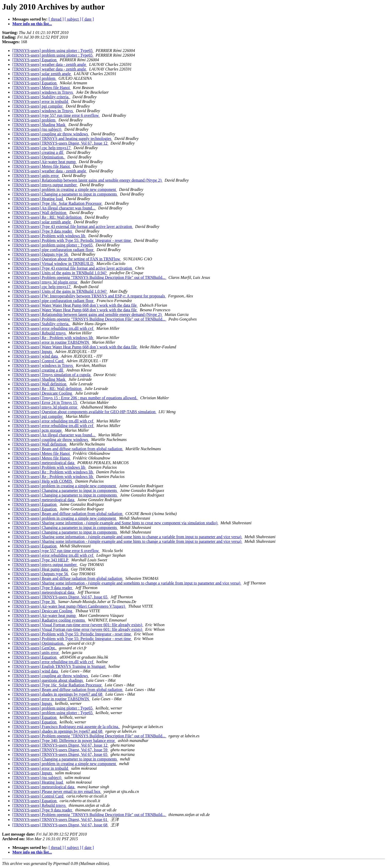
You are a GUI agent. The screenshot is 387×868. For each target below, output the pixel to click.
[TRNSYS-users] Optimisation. (39, 157)
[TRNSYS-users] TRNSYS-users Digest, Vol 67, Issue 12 (60, 143)
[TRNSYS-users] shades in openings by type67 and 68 (58, 694)
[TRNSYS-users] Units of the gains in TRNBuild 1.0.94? (60, 273)
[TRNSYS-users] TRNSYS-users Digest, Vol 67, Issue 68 (60, 825)
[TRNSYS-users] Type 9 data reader (43, 231)
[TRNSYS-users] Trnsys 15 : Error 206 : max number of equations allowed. (75, 398)
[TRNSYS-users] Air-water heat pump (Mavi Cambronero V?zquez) (69, 606)
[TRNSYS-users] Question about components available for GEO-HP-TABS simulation (84, 412)
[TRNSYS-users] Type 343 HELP (41, 560)
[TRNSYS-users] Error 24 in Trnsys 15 (45, 402)
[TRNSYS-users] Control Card (38, 361)
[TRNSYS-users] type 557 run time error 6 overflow (56, 115)
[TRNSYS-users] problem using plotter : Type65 (53, 51)
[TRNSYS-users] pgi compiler (38, 106)
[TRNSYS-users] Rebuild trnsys (39, 333)
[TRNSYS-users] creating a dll (38, 152)
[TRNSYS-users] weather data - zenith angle (50, 64)
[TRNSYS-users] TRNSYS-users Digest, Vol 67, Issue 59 (60, 750)
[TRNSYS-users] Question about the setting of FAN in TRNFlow (67, 259)
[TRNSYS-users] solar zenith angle (42, 74)
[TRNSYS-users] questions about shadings (48, 680)
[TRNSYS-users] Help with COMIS (43, 481)
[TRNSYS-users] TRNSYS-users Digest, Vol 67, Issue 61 (60, 820)
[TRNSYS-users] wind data (36, 356)
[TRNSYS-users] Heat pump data (41, 569)
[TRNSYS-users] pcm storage (38, 430)
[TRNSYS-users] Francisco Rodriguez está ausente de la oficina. (66, 727)
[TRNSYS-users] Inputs (33, 352)
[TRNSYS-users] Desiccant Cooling (43, 611)
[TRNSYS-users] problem (34, 78)
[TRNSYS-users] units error (36, 176)
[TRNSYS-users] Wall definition (40, 213)
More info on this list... (32, 24)
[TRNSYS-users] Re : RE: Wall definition (47, 217)
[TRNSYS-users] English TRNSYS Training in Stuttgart (59, 666)
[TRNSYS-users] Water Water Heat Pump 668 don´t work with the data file (75, 305)
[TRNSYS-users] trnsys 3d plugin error (45, 282)
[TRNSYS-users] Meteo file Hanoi (42, 88)
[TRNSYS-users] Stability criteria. (41, 97)
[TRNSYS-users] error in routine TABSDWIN (51, 342)
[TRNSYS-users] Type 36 (34, 602)
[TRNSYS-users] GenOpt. (35, 648)
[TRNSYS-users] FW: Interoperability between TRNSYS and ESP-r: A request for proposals (89, 296)
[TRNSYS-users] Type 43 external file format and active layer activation (73, 227)
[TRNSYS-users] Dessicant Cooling (43, 393)
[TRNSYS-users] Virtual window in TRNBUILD (53, 264)
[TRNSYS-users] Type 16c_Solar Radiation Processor (57, 203)
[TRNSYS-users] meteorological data (44, 463)
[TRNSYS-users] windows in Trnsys (43, 92)
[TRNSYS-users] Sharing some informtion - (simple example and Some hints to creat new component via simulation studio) (115, 523)
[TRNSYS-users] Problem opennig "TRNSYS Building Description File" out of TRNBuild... (89, 277)
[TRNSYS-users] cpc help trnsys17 (42, 148)
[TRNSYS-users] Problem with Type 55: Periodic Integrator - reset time (72, 240)
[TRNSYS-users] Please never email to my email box (57, 791)
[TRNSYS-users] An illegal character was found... (54, 208)
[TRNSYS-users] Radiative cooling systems (49, 620)
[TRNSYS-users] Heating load (38, 199)
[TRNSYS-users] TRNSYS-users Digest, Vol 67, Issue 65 (60, 597)
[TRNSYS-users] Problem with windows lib (49, 236)
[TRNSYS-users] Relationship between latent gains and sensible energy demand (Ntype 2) (87, 180)
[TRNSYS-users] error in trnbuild (41, 101)
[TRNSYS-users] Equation (35, 60)
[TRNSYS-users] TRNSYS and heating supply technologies (62, 139)
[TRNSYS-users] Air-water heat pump (44, 162)
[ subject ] (73, 19)
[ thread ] (56, 19)
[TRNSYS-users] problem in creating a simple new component (65, 189)
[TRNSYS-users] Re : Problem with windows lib (53, 338)
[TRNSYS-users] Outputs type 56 (41, 254)
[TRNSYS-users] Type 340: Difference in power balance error (64, 741)
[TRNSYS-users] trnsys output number (45, 185)
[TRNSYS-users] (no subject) (37, 129)
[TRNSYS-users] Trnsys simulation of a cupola (52, 375)
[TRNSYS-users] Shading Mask (39, 125)
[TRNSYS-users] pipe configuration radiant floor (53, 250)
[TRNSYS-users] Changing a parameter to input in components (65, 194)
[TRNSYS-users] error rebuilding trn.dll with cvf (53, 328)
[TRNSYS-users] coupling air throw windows (51, 134)
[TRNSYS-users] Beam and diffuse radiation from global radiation (68, 449)
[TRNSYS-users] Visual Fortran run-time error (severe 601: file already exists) (78, 625)
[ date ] (88, 19)
